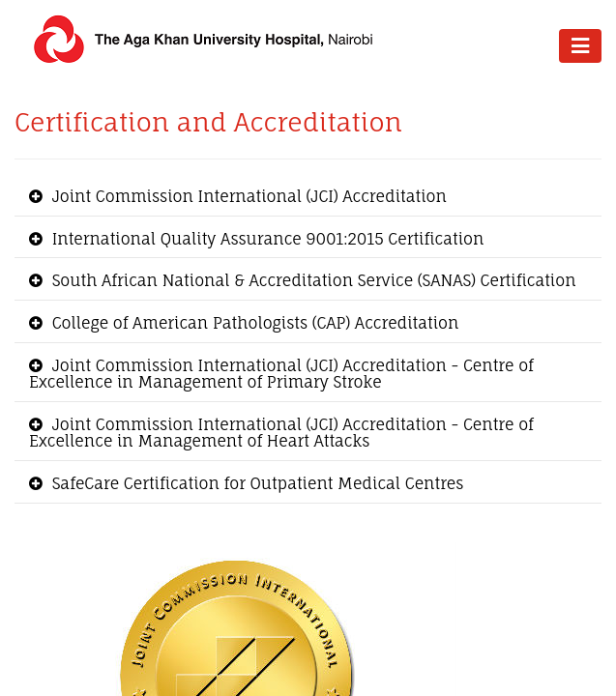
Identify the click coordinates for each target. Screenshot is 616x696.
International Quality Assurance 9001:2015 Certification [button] (265, 239)
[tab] (308, 198)
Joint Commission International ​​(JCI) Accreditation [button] (247, 196)
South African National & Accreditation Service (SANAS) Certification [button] (312, 280)
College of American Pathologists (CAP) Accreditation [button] (253, 323)
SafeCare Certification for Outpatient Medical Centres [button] (255, 483)
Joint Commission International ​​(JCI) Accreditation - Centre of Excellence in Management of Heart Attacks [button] (281, 433)
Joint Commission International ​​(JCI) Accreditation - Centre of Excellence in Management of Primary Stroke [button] (281, 374)
